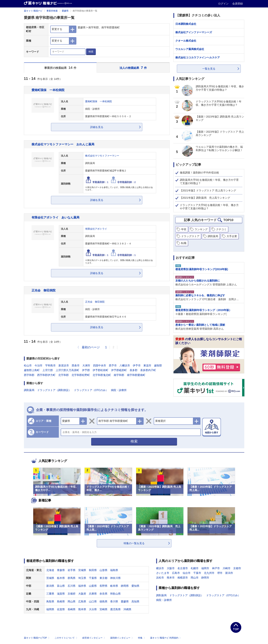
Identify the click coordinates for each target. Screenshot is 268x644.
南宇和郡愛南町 (136, 375)
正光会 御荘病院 (44, 290)
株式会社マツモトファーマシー (102, 156)
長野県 (103, 586)
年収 (184, 229)
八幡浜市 (125, 365)
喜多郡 (134, 370)
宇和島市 (50, 365)
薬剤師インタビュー (122, 638)
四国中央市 (100, 365)
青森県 (61, 570)
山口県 (93, 601)
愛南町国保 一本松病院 (48, 90)
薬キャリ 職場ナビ (33, 11)
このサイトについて (66, 638)
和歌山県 (115, 594)
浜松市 (160, 578)
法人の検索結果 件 (133, 68)
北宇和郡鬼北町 (102, 375)
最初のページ (91, 347)
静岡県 (125, 586)
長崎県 (72, 609)
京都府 (72, 594)
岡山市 (195, 578)
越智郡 (158, 365)
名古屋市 (183, 568)
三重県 (50, 594)
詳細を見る (97, 127)
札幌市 (195, 568)
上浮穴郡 (48, 370)
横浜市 (160, 568)
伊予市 (137, 365)
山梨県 (93, 586)
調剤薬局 (29, 390)
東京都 (103, 578)
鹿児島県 (115, 609)
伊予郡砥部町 (119, 370)
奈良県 (103, 594)
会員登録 (238, 4)
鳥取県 (50, 601)
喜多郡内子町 (148, 370)
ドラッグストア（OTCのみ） (91, 390)
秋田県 (93, 570)
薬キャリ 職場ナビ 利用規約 (165, 638)
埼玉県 (82, 578)
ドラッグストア (190, 236)
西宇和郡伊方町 (46, 375)
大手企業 (232, 236)
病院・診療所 (119, 390)
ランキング (201, 229)
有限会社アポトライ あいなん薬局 (55, 217)
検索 (91, 52)
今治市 (38, 365)
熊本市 (171, 578)
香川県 (114, 601)
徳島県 (103, 601)
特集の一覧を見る (134, 543)
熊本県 (82, 609)
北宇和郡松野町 (81, 375)
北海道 (50, 570)
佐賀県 (61, 609)
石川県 (72, 586)
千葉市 (197, 573)
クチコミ (221, 229)
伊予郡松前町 (100, 370)
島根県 (61, 601)
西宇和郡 (29, 375)
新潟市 (229, 573)
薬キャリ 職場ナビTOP (37, 638)
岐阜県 (114, 586)
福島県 (114, 570)
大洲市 (86, 365)
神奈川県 (115, 578)
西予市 (113, 365)
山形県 (103, 570)
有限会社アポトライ (96, 229)
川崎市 (227, 568)
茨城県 (50, 578)
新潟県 (50, 586)
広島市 (176, 573)
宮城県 (82, 570)
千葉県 (93, 578)
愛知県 (135, 586)
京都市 (237, 568)
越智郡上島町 (32, 370)
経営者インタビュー (94, 638)
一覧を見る (209, 69)
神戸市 (216, 568)
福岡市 (205, 568)
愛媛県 (65, 11)
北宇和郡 (63, 375)
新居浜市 (64, 365)
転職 (184, 243)
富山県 (61, 586)
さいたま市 (163, 573)
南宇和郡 (119, 375)
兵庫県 (93, 594)
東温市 (147, 365)
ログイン (224, 4)
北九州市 (209, 573)
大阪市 (171, 568)
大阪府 (82, 594)
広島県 (82, 601)
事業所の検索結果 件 (60, 68)
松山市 (28, 365)
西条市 (76, 365)
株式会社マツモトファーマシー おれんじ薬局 (63, 144)
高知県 (135, 601)
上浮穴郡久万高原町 (67, 370)
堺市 (220, 573)
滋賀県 (61, 594)
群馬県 (72, 578)
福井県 (82, 586)
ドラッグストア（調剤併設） (54, 390)
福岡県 (50, 609)
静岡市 (205, 578)
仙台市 (187, 573)
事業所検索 (52, 11)
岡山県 (72, 601)
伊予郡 (86, 370)
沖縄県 (127, 609)
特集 (142, 638)
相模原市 (183, 578)
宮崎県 (103, 609)
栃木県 (61, 578)
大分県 (93, 609)
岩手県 (72, 570)
